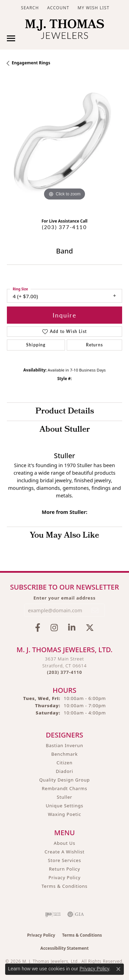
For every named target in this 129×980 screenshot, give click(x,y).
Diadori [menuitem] (64, 771)
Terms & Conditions (65, 886)
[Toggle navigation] (11, 38)
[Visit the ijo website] (53, 914)
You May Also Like (64, 536)
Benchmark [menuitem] (64, 754)
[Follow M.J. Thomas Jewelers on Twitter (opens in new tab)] (90, 628)
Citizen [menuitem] (64, 763)
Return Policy (64, 869)
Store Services (64, 860)
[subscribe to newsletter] (95, 610)
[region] (64, 145)
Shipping (36, 345)
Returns (94, 345)
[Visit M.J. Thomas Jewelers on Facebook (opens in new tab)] (38, 628)
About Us (64, 843)
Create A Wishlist (65, 852)
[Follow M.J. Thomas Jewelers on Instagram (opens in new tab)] (54, 628)
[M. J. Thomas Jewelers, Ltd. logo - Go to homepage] (64, 31)
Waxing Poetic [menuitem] (64, 814)
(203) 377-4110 (64, 227)
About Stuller (65, 430)
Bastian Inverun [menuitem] (64, 745)
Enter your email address (64, 598)
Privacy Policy (64, 877)
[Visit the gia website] (76, 914)
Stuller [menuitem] (64, 797)
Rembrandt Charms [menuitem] (64, 788)
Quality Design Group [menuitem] (64, 780)
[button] (29, 8)
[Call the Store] (65, 672)
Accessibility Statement (64, 948)
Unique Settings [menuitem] (64, 806)
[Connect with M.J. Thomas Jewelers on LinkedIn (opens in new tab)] (72, 628)
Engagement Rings (31, 63)
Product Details (65, 412)
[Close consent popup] (118, 969)
